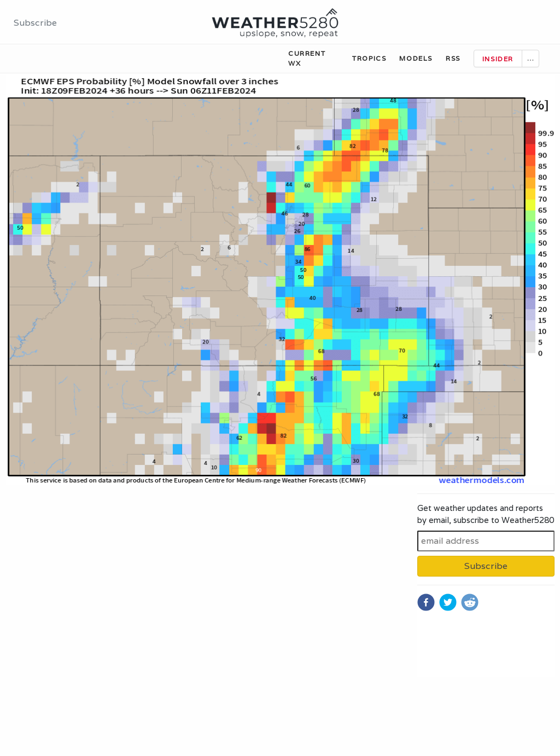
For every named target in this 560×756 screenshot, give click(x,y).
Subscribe (35, 23)
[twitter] (448, 602)
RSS (453, 58)
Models (416, 58)
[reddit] (470, 602)
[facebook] (426, 602)
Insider (498, 59)
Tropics (369, 58)
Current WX (307, 58)
